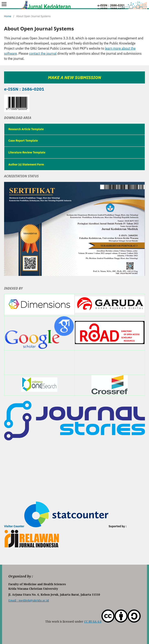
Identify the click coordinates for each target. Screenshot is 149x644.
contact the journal (43, 53)
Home (8, 16)
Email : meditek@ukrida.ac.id (29, 600)
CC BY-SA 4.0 (112, 621)
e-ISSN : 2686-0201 (24, 89)
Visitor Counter (14, 526)
